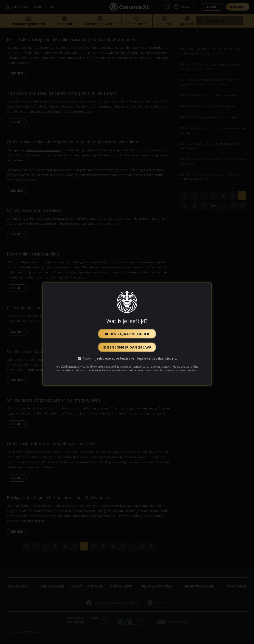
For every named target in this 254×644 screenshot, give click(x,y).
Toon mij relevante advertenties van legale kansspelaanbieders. (130, 358)
